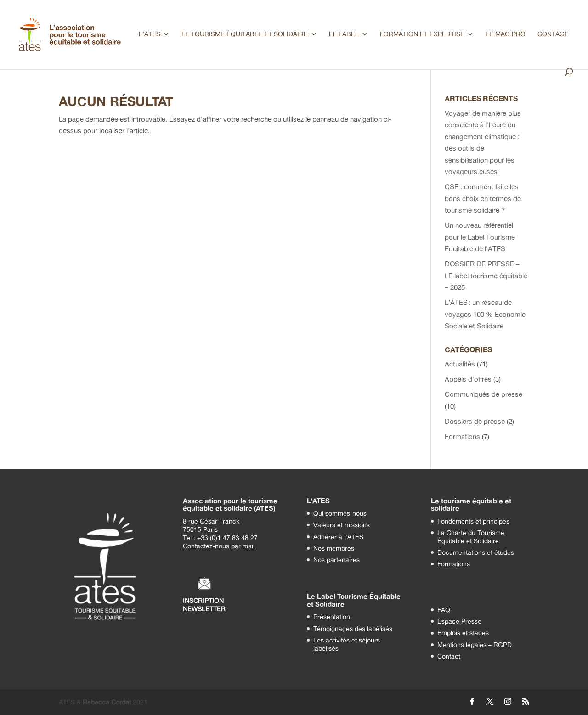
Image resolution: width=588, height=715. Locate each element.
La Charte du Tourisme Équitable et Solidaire (471, 537)
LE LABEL (344, 34)
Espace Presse (459, 621)
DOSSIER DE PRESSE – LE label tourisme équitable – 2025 (486, 276)
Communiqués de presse (483, 394)
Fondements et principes (473, 521)
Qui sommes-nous (340, 513)
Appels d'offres (468, 379)
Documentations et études (476, 552)
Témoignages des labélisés (353, 628)
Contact (449, 656)
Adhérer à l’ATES (338, 537)
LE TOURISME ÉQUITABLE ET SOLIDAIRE (245, 34)
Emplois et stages (463, 633)
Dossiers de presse (475, 421)
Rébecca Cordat (107, 702)
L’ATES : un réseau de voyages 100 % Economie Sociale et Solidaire (485, 314)
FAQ (444, 610)
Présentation (332, 616)
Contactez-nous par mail (219, 546)
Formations (462, 436)
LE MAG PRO (506, 34)
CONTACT (553, 34)
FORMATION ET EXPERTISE (422, 34)
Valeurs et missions (342, 525)
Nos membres (334, 548)
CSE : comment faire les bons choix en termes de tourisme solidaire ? (483, 198)
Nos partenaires (336, 560)
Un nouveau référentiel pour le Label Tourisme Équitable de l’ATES (480, 237)
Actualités (460, 364)
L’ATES (150, 34)
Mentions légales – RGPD (475, 645)
